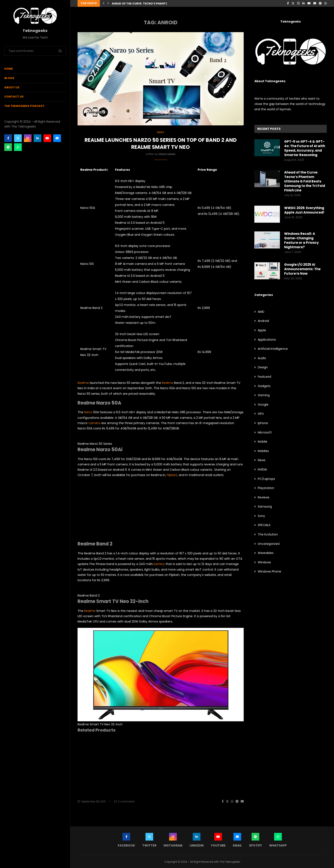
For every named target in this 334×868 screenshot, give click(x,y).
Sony (261, 516)
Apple (262, 330)
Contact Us (14, 97)
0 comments (124, 801)
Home (9, 69)
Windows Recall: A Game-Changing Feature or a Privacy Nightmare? (301, 240)
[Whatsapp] (18, 147)
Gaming (264, 395)
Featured (264, 377)
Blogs (9, 78)
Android (263, 321)
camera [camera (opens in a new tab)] (95, 423)
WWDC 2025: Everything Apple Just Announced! (304, 210)
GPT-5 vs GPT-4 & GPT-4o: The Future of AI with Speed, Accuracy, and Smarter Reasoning (305, 148)
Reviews (264, 497)
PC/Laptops (266, 479)
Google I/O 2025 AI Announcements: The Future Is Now (302, 269)
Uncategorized (269, 544)
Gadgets (264, 386)
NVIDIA (262, 470)
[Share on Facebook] (223, 801)
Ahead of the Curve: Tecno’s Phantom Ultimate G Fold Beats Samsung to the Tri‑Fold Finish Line (305, 181)
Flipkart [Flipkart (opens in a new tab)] (172, 475)
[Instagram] (28, 138)
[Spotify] (8, 147)
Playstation (266, 488)
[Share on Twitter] (227, 801)
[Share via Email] (242, 801)
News (262, 460)
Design (263, 367)
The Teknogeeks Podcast (24, 106)
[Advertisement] (161, 511)
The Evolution (268, 534)
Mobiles (263, 451)
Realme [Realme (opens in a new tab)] (83, 383)
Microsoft (265, 433)
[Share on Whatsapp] (232, 801)
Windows (264, 562)
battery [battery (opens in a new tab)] (160, 564)
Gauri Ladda (167, 154)
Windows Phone (269, 572)
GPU (261, 414)
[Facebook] (8, 138)
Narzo (88, 412)
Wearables (266, 553)
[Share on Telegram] (237, 801)
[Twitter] (18, 138)
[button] (104, 3)
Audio (262, 358)
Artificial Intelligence (273, 349)
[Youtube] (47, 138)
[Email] (57, 138)
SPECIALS (264, 525)
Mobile (263, 442)
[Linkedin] (37, 138)
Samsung (265, 507)
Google (263, 405)
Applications (267, 340)
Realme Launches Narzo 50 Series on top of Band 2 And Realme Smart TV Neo (161, 143)
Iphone (263, 423)
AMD (261, 312)
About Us (12, 87)
